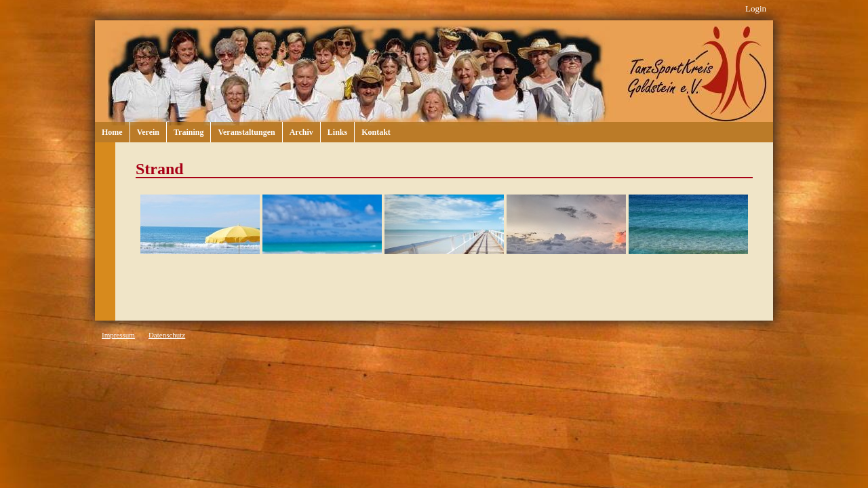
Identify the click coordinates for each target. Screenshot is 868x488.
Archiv (301, 132)
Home (112, 132)
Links (337, 132)
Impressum (118, 335)
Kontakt (376, 132)
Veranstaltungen (246, 132)
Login (756, 8)
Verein (148, 132)
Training (189, 132)
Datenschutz (167, 335)
